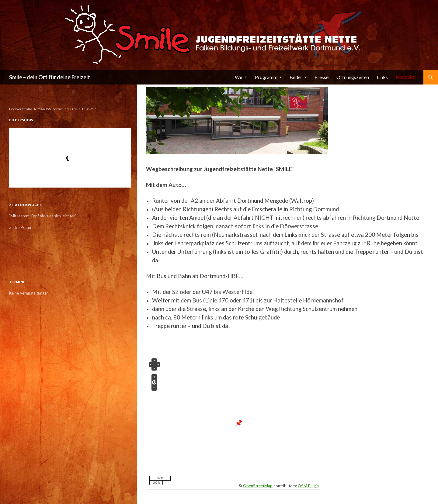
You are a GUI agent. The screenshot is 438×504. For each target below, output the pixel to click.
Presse (322, 77)
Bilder (296, 77)
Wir (239, 77)
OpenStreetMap (258, 486)
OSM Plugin (308, 486)
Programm (266, 77)
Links (382, 77)
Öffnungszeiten (353, 77)
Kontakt (405, 77)
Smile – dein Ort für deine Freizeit (50, 77)
